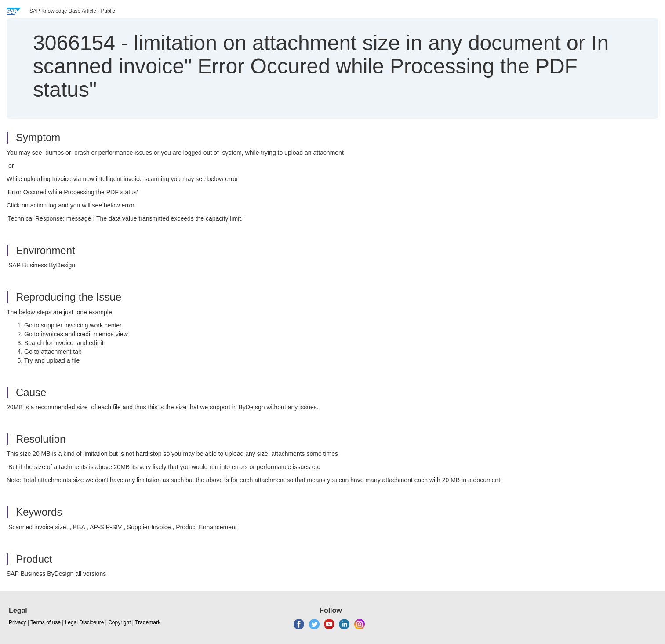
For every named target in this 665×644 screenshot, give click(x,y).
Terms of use (45, 622)
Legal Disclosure (85, 622)
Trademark (148, 622)
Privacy (17, 622)
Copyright (119, 622)
